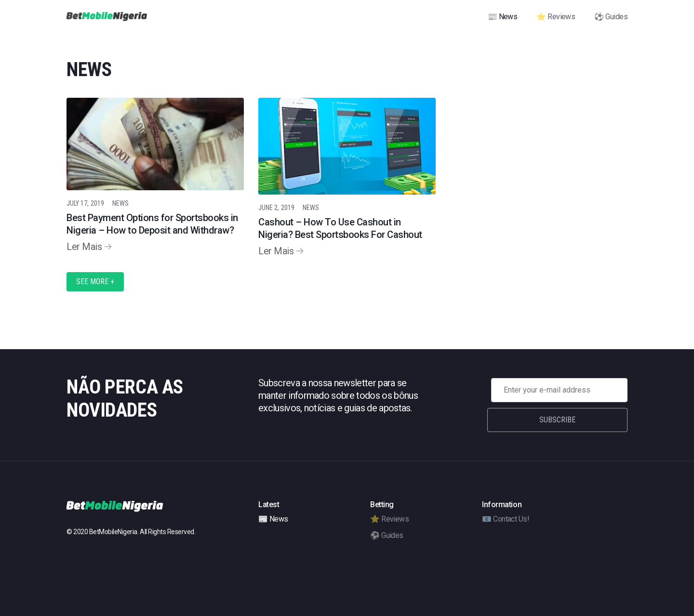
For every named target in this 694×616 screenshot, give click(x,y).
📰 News (503, 17)
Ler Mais (84, 247)
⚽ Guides (611, 17)
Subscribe (559, 420)
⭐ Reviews (556, 17)
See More (95, 282)
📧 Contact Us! (506, 519)
